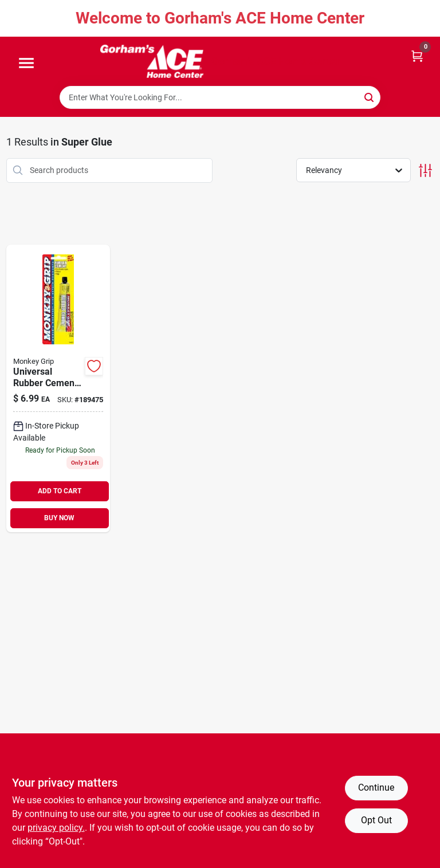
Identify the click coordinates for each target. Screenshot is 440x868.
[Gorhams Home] (152, 61)
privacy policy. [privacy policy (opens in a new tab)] (56, 828)
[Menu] (26, 64)
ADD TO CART (60, 491)
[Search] (370, 97)
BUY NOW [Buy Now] (59, 518)
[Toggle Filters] (425, 170)
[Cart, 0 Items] (417, 55)
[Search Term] (220, 97)
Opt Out (376, 820)
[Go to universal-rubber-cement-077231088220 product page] (58, 388)
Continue (376, 788)
